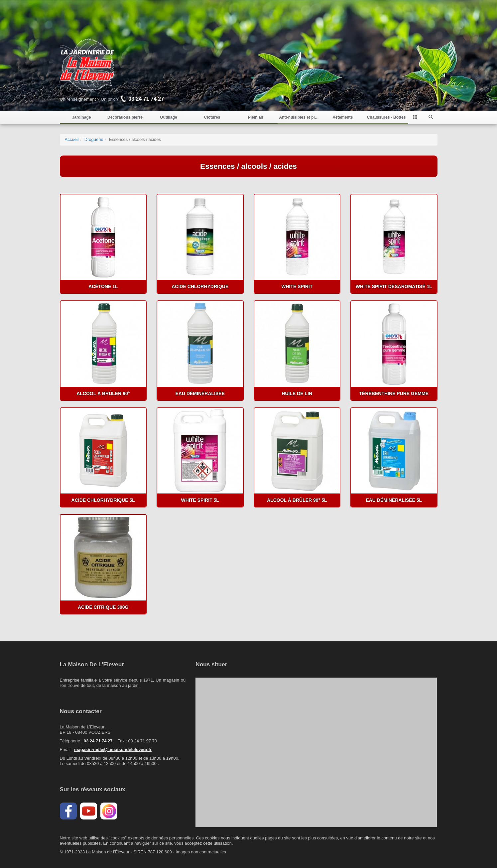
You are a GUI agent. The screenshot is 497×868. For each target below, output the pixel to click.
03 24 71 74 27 (98, 741)
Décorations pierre (125, 117)
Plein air (256, 117)
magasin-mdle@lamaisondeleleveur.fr (113, 750)
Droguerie (94, 139)
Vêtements (343, 117)
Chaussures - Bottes (386, 117)
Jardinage (82, 117)
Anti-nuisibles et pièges (299, 117)
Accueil (72, 139)
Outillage (168, 117)
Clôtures (212, 117)
